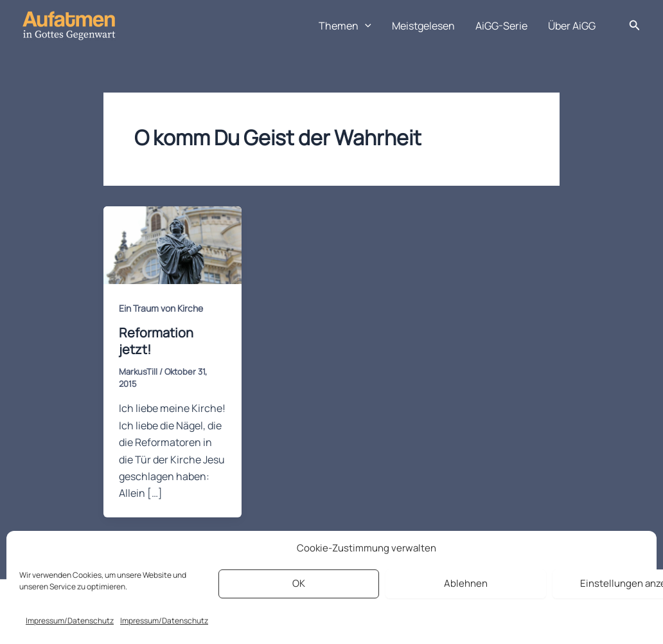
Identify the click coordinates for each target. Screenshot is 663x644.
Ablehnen (466, 583)
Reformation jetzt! (156, 341)
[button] (635, 26)
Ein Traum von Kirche (161, 308)
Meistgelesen (423, 26)
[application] (365, 26)
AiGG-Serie (501, 26)
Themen (345, 26)
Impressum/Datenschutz (70, 621)
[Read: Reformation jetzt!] (172, 244)
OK (299, 583)
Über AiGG (572, 26)
